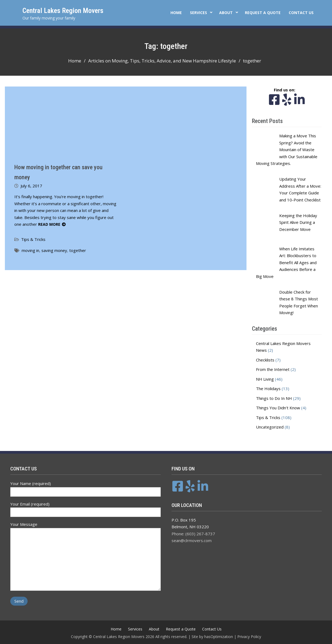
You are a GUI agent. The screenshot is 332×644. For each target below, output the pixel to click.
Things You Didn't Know (278, 408)
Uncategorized (270, 427)
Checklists (265, 360)
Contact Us (301, 13)
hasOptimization (219, 637)
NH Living (265, 379)
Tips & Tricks (33, 239)
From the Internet (273, 369)
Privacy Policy (249, 637)
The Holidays (268, 389)
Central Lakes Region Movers (63, 11)
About (226, 13)
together (78, 250)
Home (176, 13)
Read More (49, 224)
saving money (54, 250)
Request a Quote (263, 13)
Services (198, 13)
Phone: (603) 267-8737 (193, 534)
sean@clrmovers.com (192, 540)
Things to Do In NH (274, 398)
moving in (30, 250)
